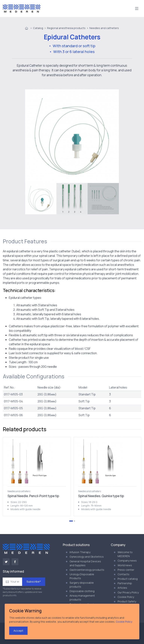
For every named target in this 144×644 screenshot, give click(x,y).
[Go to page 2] (75, 521)
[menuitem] (41, 199)
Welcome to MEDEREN (125, 554)
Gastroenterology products (87, 570)
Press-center (126, 570)
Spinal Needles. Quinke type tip (101, 496)
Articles (122, 588)
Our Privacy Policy (128, 592)
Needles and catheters (104, 28)
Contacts (123, 574)
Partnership (125, 583)
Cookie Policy (126, 597)
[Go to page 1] (71, 521)
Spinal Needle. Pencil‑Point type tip (33, 496)
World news (125, 565)
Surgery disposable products (82, 585)
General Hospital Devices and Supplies (85, 563)
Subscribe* (34, 582)
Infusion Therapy (80, 552)
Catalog (38, 28)
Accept (18, 631)
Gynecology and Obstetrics (87, 557)
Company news (127, 561)
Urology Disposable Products (82, 576)
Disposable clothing (82, 591)
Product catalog (128, 579)
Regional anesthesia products (66, 28)
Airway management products (82, 598)
